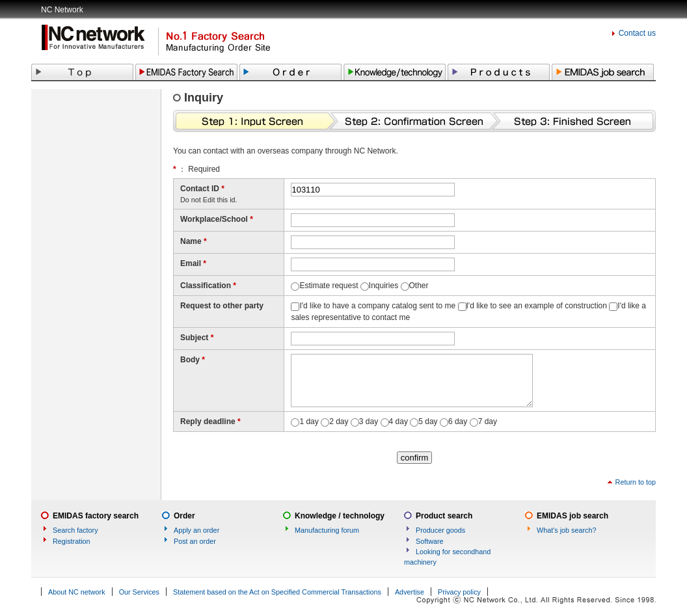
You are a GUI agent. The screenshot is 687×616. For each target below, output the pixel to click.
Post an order (195, 541)
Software (430, 541)
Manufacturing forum (327, 530)
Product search (444, 516)
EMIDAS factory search (96, 516)
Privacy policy (459, 592)
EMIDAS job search (572, 516)
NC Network (62, 10)
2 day (339, 422)
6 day (458, 422)
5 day (428, 422)
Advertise (410, 592)
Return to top (636, 482)
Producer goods (440, 530)
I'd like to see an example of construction (537, 306)
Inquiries (384, 286)
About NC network (77, 592)
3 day (369, 422)
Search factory (75, 530)
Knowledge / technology (340, 516)
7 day (488, 422)
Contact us (637, 33)
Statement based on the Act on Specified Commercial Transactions (277, 592)
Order (184, 516)
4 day (398, 422)
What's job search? (566, 530)
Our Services (139, 592)
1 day (309, 422)
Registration (72, 541)
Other (419, 286)
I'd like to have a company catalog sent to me (377, 306)
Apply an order (196, 530)
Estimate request (329, 286)
